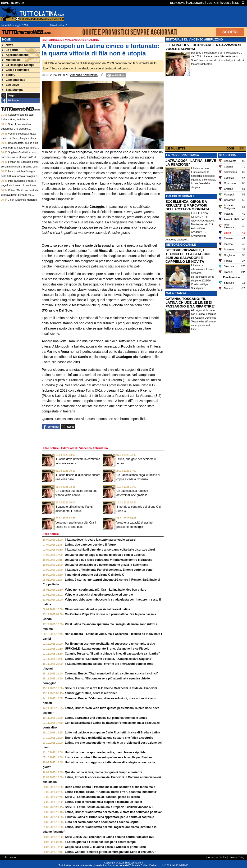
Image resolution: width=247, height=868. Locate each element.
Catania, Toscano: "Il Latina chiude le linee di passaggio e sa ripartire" (112, 654)
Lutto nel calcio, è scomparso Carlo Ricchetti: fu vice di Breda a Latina (113, 732)
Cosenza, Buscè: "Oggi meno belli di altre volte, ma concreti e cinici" (112, 674)
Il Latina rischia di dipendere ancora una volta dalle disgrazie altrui (110, 550)
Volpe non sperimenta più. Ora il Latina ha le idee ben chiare (106, 590)
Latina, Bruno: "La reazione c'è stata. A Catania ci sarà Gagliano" (109, 659)
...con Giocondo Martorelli (23, 200)
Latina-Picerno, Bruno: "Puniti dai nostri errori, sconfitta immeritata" (111, 792)
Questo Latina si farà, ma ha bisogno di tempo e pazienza (104, 772)
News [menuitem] (8, 45)
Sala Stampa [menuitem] (12, 90)
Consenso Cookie (217, 857)
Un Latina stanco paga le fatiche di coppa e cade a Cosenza (105, 555)
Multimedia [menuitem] (11, 60)
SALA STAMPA (176, 293)
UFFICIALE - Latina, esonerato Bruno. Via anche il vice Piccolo (107, 649)
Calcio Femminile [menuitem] (16, 70)
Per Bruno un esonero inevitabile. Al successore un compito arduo (110, 644)
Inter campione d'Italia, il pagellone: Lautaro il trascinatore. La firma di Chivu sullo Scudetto (20, 185)
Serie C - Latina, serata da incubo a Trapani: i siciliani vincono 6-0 (109, 807)
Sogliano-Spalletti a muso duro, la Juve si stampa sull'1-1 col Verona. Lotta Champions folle (21, 157)
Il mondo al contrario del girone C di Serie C (95, 575)
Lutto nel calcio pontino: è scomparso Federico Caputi (102, 822)
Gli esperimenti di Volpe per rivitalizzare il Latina (98, 609)
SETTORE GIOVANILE (181, 245)
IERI (241, 149)
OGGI (230, 149)
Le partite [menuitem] (10, 50)
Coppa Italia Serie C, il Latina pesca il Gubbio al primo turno (105, 847)
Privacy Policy (237, 857)
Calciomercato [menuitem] (14, 80)
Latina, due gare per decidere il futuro (90, 545)
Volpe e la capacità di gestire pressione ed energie (99, 595)
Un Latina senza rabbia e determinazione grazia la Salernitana (107, 565)
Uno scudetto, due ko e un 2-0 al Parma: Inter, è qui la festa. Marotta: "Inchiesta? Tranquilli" (20, 147)
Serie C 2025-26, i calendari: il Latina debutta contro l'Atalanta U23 (110, 837)
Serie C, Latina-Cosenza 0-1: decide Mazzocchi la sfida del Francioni (111, 688)
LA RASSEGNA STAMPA (183, 155)
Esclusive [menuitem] (10, 85)
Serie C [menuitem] (9, 75)
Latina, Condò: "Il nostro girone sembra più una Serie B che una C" (110, 852)
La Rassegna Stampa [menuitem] (18, 65)
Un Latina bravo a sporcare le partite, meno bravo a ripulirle (105, 752)
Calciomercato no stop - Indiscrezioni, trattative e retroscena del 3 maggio (18, 119)
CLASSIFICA (227, 155)
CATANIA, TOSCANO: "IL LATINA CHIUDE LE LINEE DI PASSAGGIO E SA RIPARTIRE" (190, 303)
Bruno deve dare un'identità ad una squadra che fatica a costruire (109, 738)
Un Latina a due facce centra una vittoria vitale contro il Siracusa (109, 560)
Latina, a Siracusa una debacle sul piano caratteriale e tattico (106, 718)
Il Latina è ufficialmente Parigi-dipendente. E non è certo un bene (109, 570)
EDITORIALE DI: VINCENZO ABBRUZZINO (194, 40)
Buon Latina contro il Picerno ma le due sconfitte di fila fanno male (110, 787)
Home (6, 40)
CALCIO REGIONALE (181, 196)
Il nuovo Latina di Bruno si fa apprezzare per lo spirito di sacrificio (110, 817)
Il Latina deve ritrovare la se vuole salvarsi (101, 540)
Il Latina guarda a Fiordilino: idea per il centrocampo (100, 842)
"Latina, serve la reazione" (91, 693)
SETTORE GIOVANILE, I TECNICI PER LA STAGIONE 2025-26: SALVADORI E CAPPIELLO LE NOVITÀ (188, 256)
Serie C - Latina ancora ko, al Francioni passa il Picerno (102, 797)
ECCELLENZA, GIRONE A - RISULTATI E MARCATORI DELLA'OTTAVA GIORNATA (187, 205)
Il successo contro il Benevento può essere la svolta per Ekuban (108, 757)
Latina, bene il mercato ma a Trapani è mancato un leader (104, 802)
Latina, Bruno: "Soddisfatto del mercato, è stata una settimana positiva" (114, 812)
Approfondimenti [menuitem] (15, 55)
